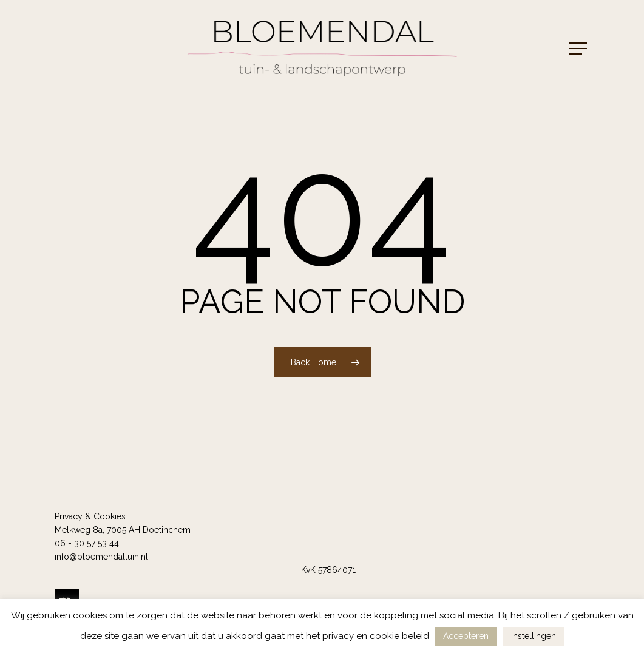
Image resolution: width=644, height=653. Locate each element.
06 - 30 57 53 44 (87, 543)
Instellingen (534, 636)
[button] (579, 49)
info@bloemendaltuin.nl (101, 557)
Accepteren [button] (466, 636)
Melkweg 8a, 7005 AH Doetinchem (123, 530)
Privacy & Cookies (90, 516)
